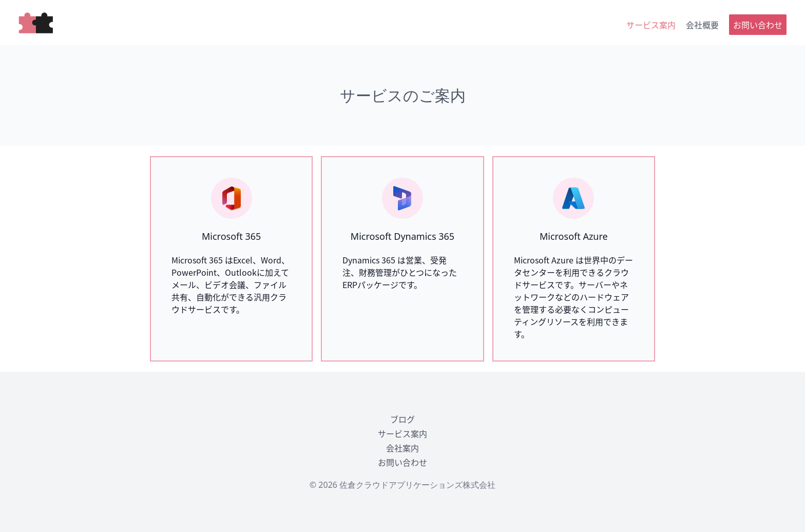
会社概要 (702, 25)
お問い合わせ (758, 25)
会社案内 (402, 448)
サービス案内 (651, 25)
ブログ (402, 419)
